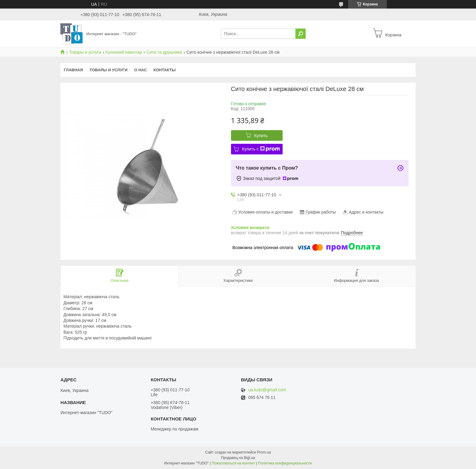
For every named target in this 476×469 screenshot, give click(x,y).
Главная (73, 70)
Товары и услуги (85, 52)
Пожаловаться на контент (233, 463)
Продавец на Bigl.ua (238, 458)
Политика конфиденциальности (285, 463)
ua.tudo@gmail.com (267, 390)
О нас (141, 70)
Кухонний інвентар (124, 52)
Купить (261, 136)
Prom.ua (264, 452)
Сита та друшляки (164, 52)
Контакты (165, 70)
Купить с (261, 149)
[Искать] (301, 34)
